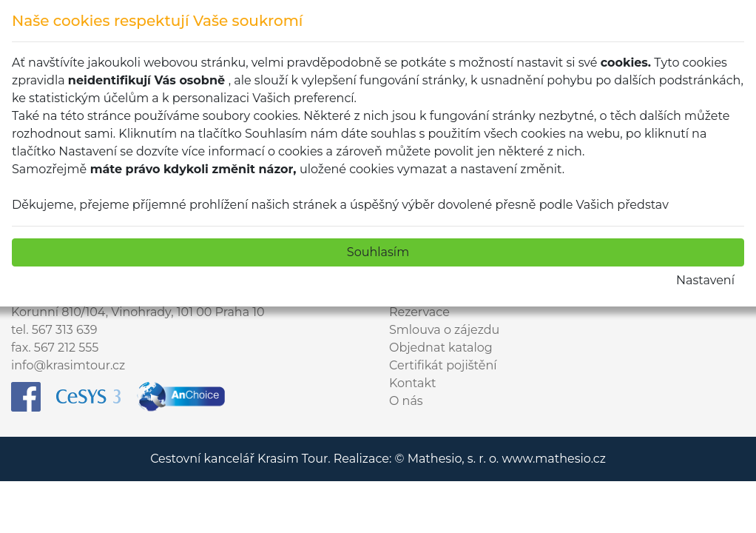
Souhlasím (378, 252)
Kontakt (413, 383)
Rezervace (419, 312)
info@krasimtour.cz (68, 365)
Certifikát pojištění (443, 365)
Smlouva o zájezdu (444, 330)
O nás (406, 401)
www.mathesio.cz (553, 459)
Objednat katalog (441, 348)
